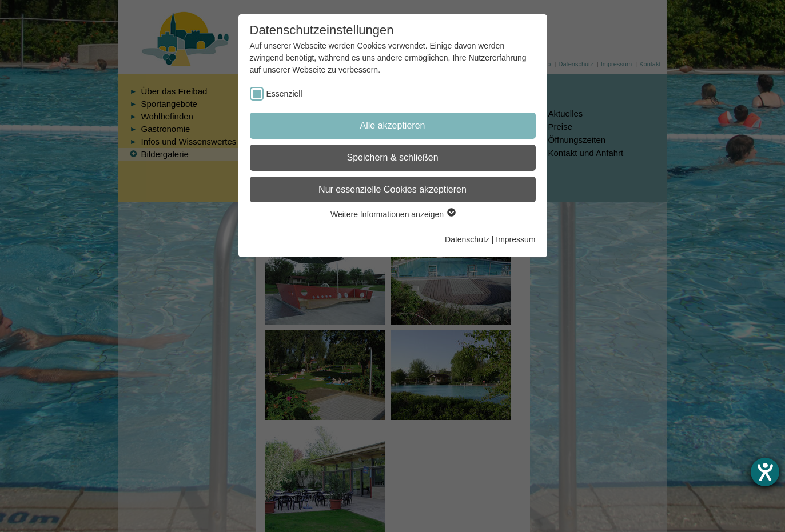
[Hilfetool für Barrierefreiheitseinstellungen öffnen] (765, 472)
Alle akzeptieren (393, 125)
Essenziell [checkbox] (284, 94)
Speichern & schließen (392, 157)
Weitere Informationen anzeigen (392, 214)
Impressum (515, 239)
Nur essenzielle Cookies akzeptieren (392, 189)
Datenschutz (467, 239)
